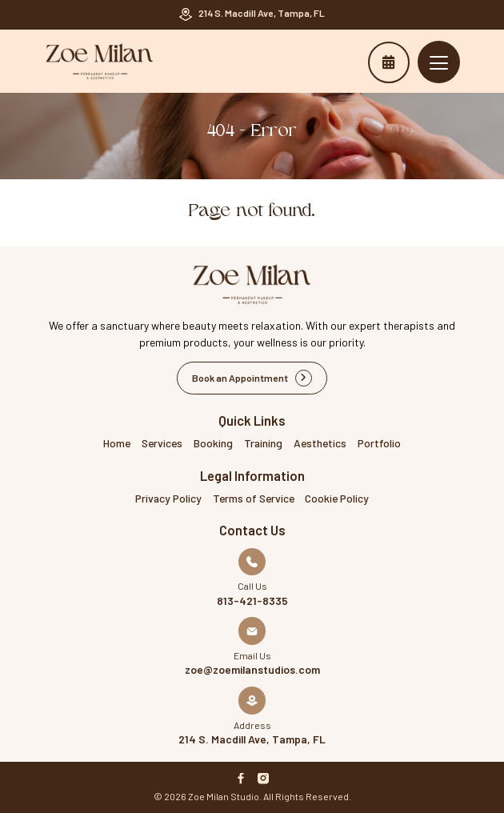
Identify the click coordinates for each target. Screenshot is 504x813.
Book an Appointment (388, 62)
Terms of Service (254, 498)
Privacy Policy (168, 498)
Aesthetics (320, 443)
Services (162, 443)
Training (263, 443)
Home (117, 443)
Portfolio (379, 443)
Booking (213, 443)
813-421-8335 (252, 601)
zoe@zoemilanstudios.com (252, 670)
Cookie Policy (337, 498)
